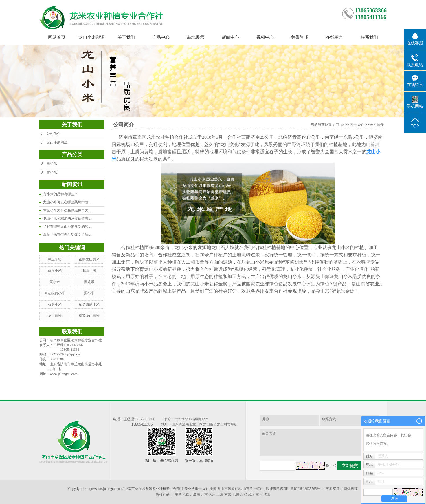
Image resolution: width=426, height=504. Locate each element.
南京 (228, 494)
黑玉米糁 (55, 259)
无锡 (236, 494)
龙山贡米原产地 (229, 489)
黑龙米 (89, 282)
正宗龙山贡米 (89, 259)
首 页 (340, 125)
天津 (212, 494)
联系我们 (369, 37)
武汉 (251, 494)
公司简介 (54, 134)
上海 (220, 494)
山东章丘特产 (253, 489)
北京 (204, 494)
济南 (197, 494)
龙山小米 (89, 271)
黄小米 (52, 172)
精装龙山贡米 (89, 316)
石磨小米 (55, 304)
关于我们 (126, 37)
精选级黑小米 (89, 304)
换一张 (331, 465)
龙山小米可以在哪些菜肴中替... (67, 202)
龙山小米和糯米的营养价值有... (67, 218)
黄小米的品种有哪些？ (60, 194)
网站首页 (57, 37)
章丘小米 (55, 271)
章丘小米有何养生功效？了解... (67, 235)
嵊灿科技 (351, 489)
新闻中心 (230, 37)
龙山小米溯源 (91, 37)
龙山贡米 (55, 316)
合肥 (243, 494)
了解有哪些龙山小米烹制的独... (67, 227)
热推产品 (163, 494)
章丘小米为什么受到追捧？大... (67, 210)
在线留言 (335, 37)
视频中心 (265, 37)
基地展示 (196, 37)
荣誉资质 (300, 37)
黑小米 (52, 163)
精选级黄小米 (55, 293)
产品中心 (161, 37)
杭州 (259, 494)
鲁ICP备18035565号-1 (307, 489)
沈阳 (267, 494)
